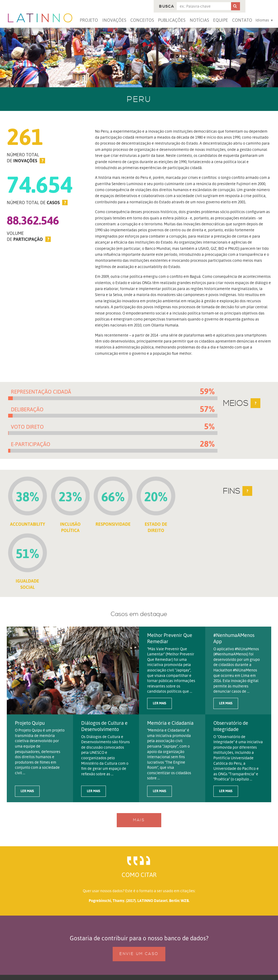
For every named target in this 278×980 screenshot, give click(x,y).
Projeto (89, 20)
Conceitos (142, 20)
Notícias (199, 20)
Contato (242, 20)
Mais (139, 820)
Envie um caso (139, 954)
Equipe (221, 20)
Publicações (172, 20)
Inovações (114, 20)
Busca (167, 7)
